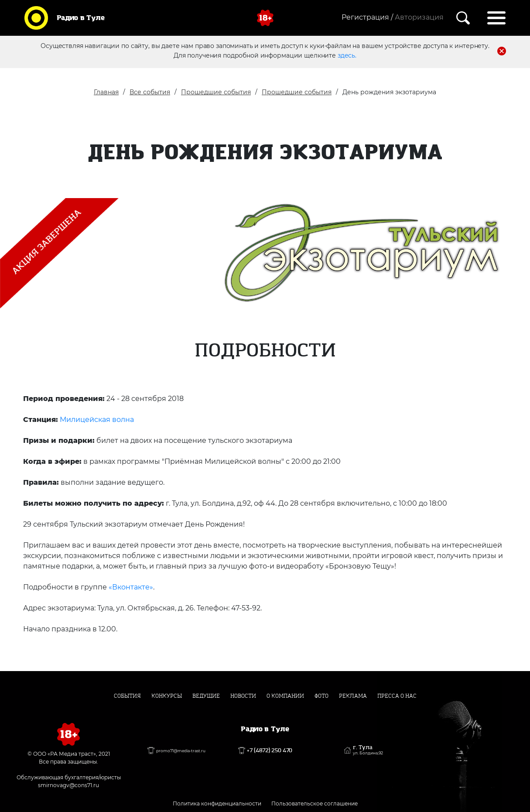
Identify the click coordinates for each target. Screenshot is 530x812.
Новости (243, 696)
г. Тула (368, 750)
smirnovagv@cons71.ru (68, 785)
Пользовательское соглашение (315, 803)
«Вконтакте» (131, 587)
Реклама (353, 696)
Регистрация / (367, 17)
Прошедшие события (216, 92)
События (127, 696)
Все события (150, 92)
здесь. (347, 55)
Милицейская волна (97, 420)
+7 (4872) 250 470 (270, 750)
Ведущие (206, 696)
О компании (285, 696)
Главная (106, 92)
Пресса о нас (397, 696)
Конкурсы (167, 696)
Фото (321, 696)
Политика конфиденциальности (217, 803)
